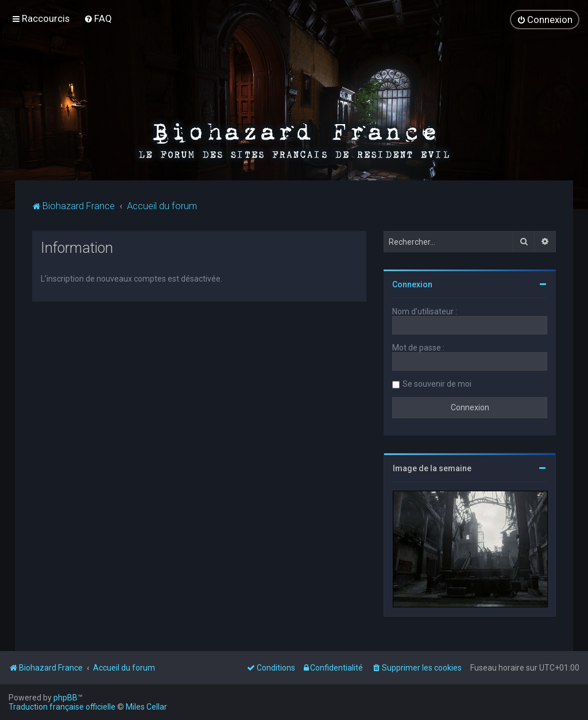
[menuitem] (98, 18)
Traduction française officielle (62, 707)
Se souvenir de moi (437, 384)
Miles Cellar (146, 707)
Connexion (412, 284)
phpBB (65, 698)
